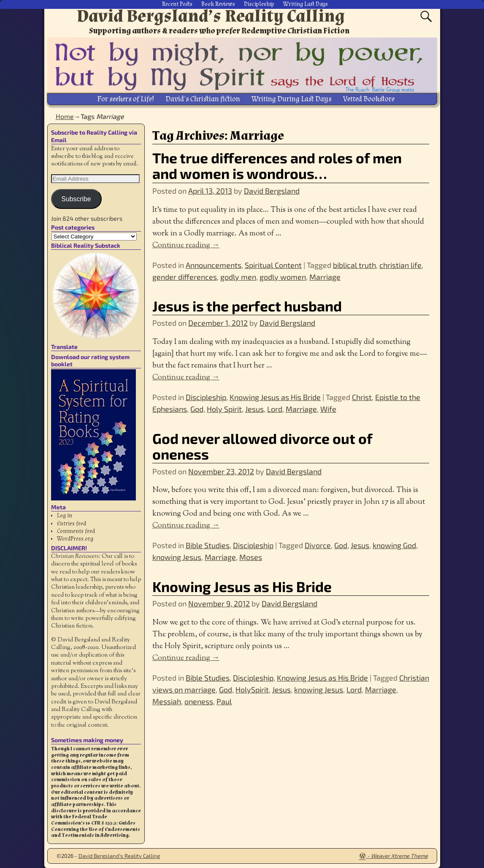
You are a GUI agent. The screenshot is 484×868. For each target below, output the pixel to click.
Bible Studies (208, 545)
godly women (283, 276)
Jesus (254, 408)
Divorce (318, 545)
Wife (328, 408)
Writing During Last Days (292, 99)
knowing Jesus (177, 557)
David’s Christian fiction (203, 99)
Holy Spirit (224, 408)
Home (65, 116)
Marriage (325, 276)
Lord (275, 408)
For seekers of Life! (126, 99)
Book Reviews (218, 4)
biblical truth (354, 264)
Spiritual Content (273, 264)
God (197, 408)
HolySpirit (252, 689)
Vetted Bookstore (369, 99)
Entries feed (72, 523)
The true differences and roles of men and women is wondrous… (277, 165)
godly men (238, 276)
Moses (251, 557)
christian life (400, 264)
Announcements (214, 264)
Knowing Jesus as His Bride (275, 397)
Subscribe (76, 198)
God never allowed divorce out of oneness (262, 445)
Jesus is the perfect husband (247, 305)
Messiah (167, 701)
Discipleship (259, 4)
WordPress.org (75, 538)
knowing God (394, 545)
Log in (65, 515)
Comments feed (76, 531)
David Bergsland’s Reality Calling (211, 16)
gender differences (185, 276)
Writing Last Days (306, 4)
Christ (362, 397)
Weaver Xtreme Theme (399, 855)
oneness (199, 701)
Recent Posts (177, 4)
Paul (224, 701)
